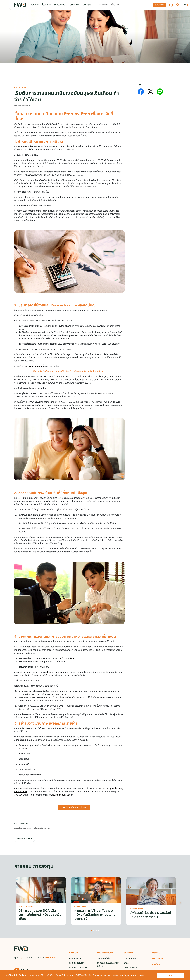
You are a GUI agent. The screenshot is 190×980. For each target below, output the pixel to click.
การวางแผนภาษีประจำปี (77, 728)
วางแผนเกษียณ (27, 146)
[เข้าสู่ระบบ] (160, 5)
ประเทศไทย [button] (50, 958)
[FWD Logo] (20, 5)
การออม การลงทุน (25, 839)
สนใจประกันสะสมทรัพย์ (60, 795)
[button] (35, 5)
